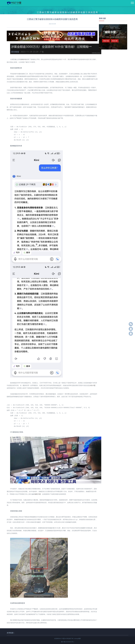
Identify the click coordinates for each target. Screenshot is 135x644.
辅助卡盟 (38, 494)
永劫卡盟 (92, 385)
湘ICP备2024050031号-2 (68, 642)
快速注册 (115, 41)
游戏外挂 (23, 59)
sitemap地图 (77, 639)
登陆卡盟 (106, 41)
